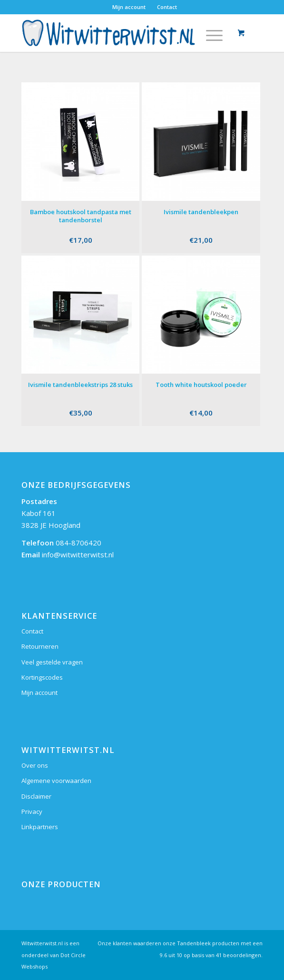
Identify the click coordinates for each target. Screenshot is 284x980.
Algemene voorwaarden (56, 781)
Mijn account (129, 7)
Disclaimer (36, 796)
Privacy (32, 812)
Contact (167, 7)
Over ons (35, 765)
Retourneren (40, 646)
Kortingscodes (42, 677)
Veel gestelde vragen (52, 662)
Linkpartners (40, 827)
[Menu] (210, 33)
